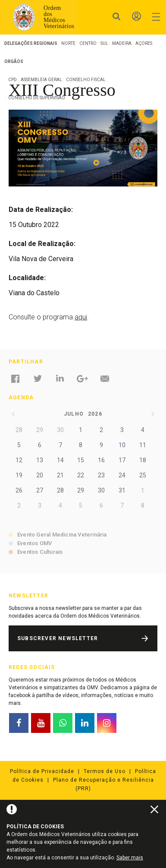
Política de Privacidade (42, 771)
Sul (104, 43)
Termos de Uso (105, 771)
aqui (81, 317)
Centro (88, 43)
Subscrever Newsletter (58, 638)
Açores (144, 43)
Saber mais (130, 858)
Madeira (122, 43)
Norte (68, 43)
